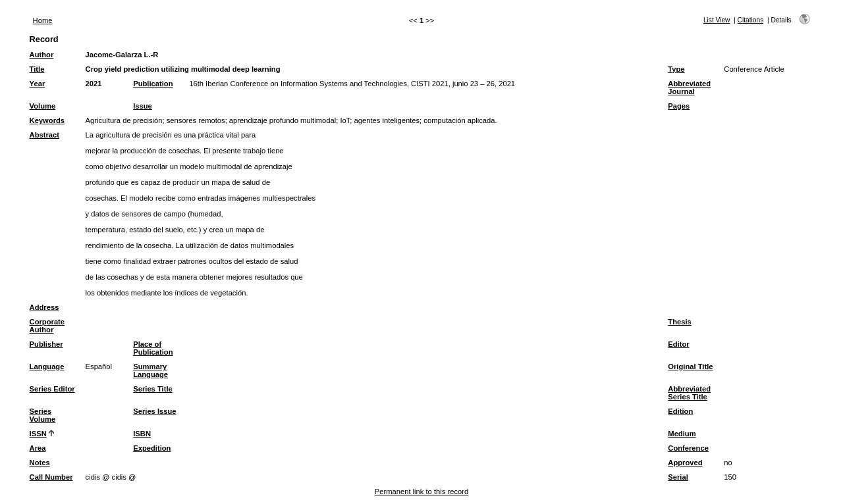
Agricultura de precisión (124, 120)
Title (37, 69)
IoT (345, 120)
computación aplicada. (460, 120)
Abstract (44, 135)
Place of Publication (153, 348)
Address (44, 307)
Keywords (47, 120)
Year (38, 84)
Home (43, 20)
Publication (153, 84)
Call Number (51, 477)
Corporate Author (47, 326)
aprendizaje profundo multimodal (283, 120)
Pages (679, 106)
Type (676, 69)
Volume (43, 106)
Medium (682, 434)
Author (42, 55)
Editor (678, 344)
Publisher (46, 344)
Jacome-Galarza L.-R (122, 55)
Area (38, 448)
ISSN (38, 434)
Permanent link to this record (421, 491)
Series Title (153, 389)
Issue (143, 106)
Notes (40, 463)
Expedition (152, 448)
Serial (678, 477)
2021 (94, 84)
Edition (680, 411)
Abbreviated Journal (689, 88)
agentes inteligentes (387, 120)
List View (717, 20)
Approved (685, 463)
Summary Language (150, 370)
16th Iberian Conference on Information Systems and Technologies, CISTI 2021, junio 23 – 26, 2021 (352, 84)
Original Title (690, 366)
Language (47, 366)
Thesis (679, 322)
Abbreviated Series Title (689, 393)
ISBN (142, 434)
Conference (688, 448)
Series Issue (154, 411)
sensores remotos (196, 120)
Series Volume (43, 415)
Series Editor (52, 389)
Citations (751, 20)
